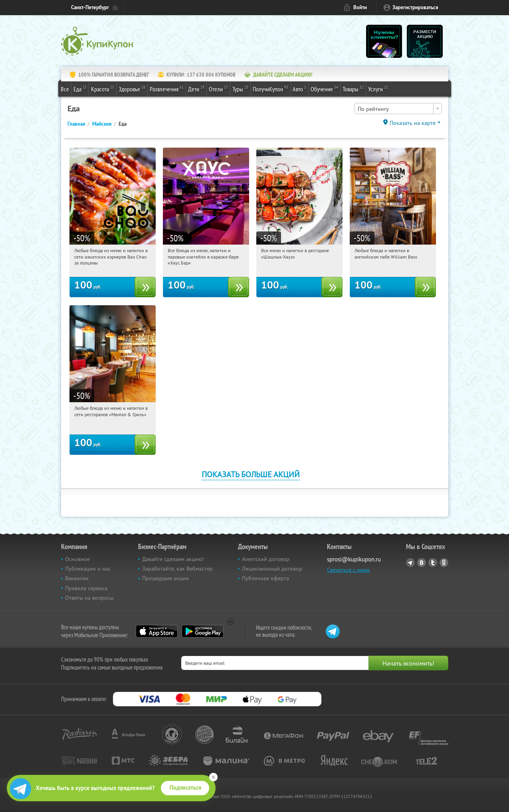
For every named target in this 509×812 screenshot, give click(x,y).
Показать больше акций (251, 474)
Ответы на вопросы (89, 598)
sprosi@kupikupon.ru (354, 559)
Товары (353, 89)
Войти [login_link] (360, 7)
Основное (77, 559)
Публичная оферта (265, 578)
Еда (80, 89)
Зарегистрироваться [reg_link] (415, 7)
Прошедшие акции (165, 578)
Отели (218, 89)
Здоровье (132, 89)
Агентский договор (266, 559)
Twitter (433, 563)
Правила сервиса (86, 588)
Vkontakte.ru (422, 563)
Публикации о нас (88, 569)
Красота (103, 89)
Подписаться (185, 788)
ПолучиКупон (270, 89)
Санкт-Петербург (90, 7)
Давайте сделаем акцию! (173, 559)
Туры (240, 89)
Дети (196, 89)
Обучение (324, 89)
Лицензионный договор (272, 569)
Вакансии (77, 578)
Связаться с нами (348, 570)
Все (65, 89)
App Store (157, 631)
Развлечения (167, 89)
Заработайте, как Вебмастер (177, 569)
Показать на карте (413, 123)
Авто (299, 89)
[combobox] (398, 109)
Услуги (378, 89)
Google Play (203, 631)
